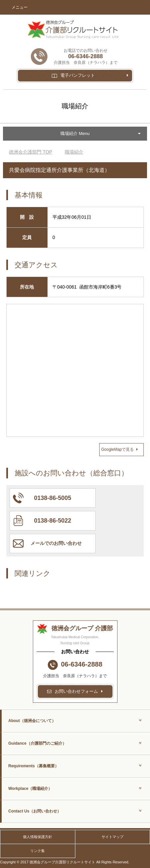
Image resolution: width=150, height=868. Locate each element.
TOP (31, 152)
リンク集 (37, 851)
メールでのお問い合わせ (56, 543)
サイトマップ (112, 837)
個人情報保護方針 (37, 837)
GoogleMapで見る (119, 449)
